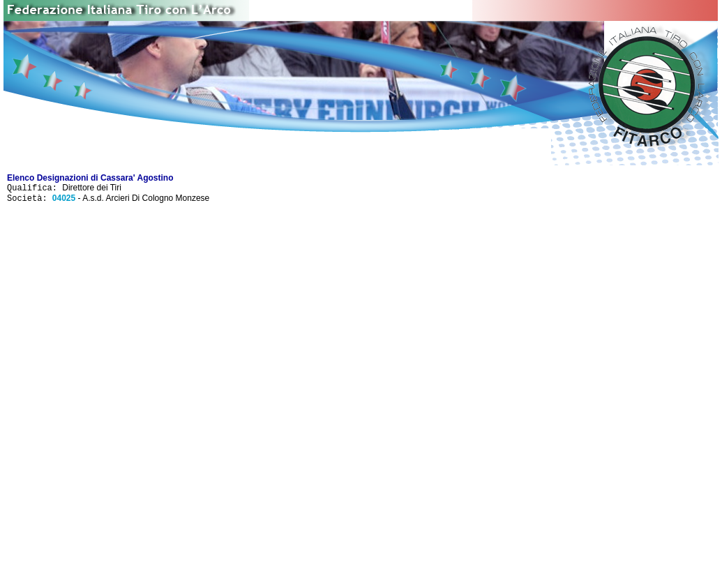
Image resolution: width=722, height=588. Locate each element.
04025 (64, 201)
